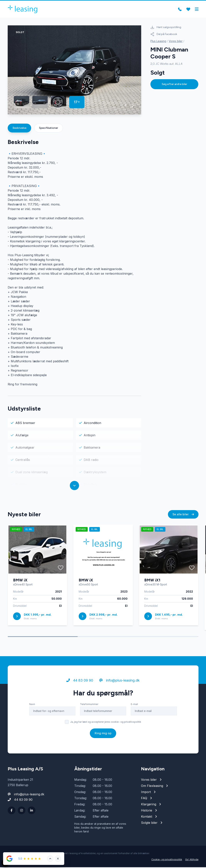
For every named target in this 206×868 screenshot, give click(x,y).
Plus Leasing (158, 42)
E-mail (134, 707)
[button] (126, 106)
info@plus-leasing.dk (119, 684)
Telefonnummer (89, 707)
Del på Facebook (164, 35)
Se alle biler (183, 518)
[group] (75, 71)
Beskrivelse (19, 129)
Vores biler (176, 42)
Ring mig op (103, 736)
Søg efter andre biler (174, 85)
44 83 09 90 (80, 684)
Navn (32, 707)
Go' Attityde (192, 860)
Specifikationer (49, 129)
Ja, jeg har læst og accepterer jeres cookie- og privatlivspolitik (106, 725)
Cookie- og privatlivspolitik (167, 860)
